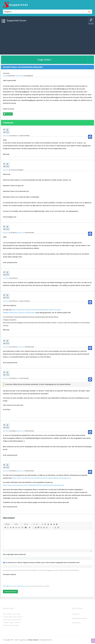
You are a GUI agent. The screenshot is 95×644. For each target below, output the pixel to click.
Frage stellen (44, 60)
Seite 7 (20, 617)
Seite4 (6, 617)
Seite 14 (18, 623)
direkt (17, 625)
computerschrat (21, 233)
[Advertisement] (47, 39)
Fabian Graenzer (33, 640)
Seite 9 (10, 620)
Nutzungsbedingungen (80, 618)
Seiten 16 (11, 625)
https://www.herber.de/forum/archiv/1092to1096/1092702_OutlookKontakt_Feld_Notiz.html (34, 485)
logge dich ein (9, 586)
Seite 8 (5, 620)
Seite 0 (5, 614)
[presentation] (18, 580)
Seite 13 (13, 623)
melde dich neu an (21, 586)
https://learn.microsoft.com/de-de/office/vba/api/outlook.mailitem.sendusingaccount (42, 478)
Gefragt (5, 76)
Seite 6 (16, 617)
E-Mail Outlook (19, 76)
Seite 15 (6, 625)
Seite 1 (10, 614)
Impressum (76, 614)
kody (18, 136)
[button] (9, 524)
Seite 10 (15, 620)
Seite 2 (15, 614)
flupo (18, 378)
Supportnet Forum (16, 21)
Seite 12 (7, 623)
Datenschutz (76, 623)
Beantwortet (6, 136)
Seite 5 (11, 617)
